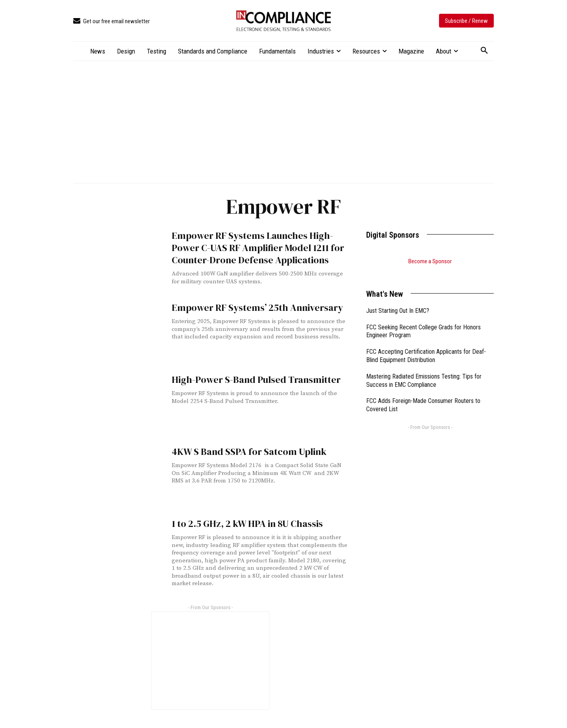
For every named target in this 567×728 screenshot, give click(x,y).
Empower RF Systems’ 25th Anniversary (246, 307)
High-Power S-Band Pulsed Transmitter (245, 379)
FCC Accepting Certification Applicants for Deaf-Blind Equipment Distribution (426, 346)
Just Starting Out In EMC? (398, 301)
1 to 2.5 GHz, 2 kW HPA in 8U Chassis (239, 523)
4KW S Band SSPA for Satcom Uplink (240, 451)
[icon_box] (111, 21)
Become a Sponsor (430, 261)
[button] (484, 51)
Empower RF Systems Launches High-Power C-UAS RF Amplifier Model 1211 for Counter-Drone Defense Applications (259, 246)
